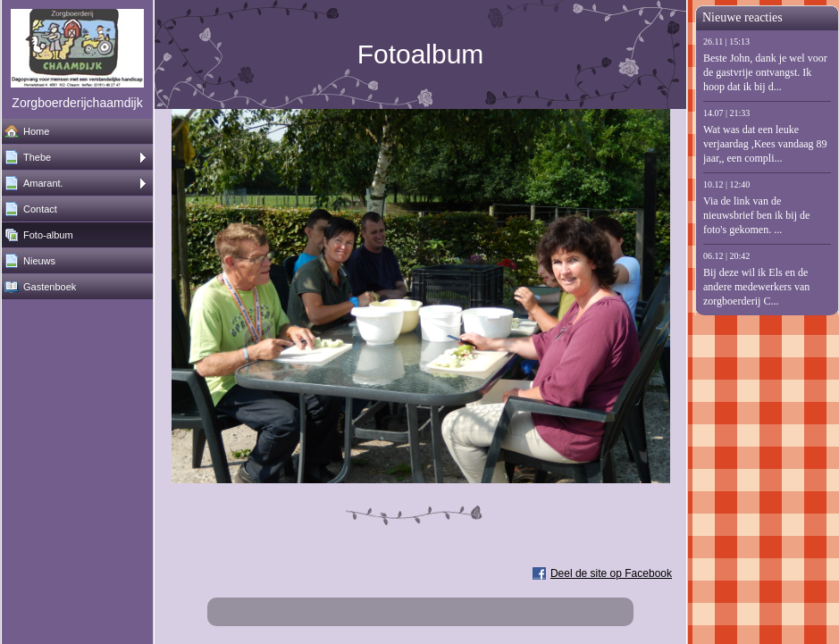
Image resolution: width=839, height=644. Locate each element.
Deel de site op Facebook (611, 573)
